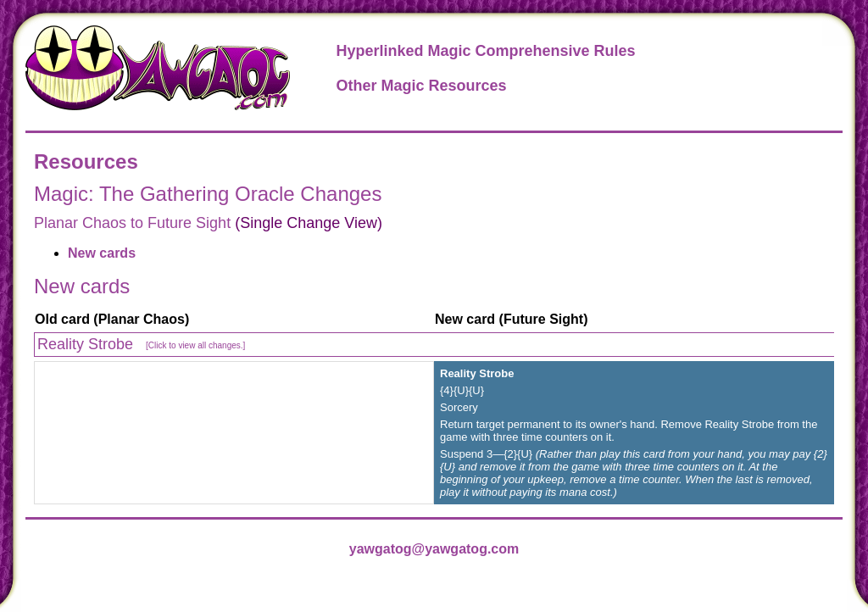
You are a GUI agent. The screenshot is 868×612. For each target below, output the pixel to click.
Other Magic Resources (421, 86)
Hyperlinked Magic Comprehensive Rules (485, 51)
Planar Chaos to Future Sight (132, 223)
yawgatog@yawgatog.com (434, 549)
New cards (102, 253)
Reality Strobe (141, 344)
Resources (86, 161)
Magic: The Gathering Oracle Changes (208, 194)
